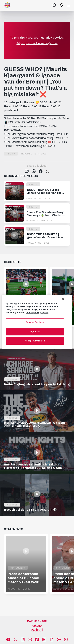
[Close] (63, 299)
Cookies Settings (35, 322)
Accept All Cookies (35, 341)
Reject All (35, 332)
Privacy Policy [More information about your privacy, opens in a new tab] (33, 312)
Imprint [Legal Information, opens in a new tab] (45, 312)
